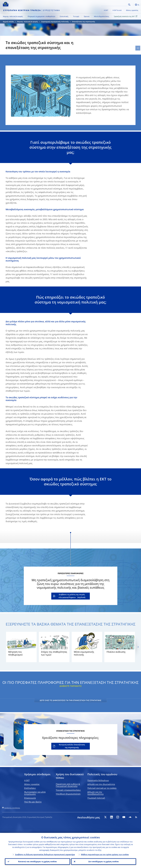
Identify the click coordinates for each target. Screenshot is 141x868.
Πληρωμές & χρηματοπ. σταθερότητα (41, 16)
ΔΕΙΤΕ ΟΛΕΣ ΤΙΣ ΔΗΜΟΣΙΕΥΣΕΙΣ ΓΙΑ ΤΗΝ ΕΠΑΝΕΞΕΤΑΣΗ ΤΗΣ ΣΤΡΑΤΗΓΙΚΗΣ (70, 700)
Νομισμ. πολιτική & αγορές (13, 16)
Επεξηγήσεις (30, 788)
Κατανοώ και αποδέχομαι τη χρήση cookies (37, 862)
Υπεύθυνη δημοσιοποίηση (68, 794)
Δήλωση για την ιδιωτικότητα (101, 784)
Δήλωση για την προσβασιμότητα (95, 793)
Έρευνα (87, 16)
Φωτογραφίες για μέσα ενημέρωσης (35, 793)
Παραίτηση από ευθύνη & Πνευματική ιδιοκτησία (68, 785)
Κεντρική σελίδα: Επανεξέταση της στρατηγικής (72, 746)
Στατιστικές (64, 16)
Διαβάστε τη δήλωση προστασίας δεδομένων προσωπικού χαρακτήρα (45, 854)
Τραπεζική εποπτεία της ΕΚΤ (126, 16)
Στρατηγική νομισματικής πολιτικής (55, 22)
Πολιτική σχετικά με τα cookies (102, 788)
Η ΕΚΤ (106, 10)
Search (129, 5)
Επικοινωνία (30, 798)
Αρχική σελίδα (8, 22)
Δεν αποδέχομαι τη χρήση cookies (104, 862)
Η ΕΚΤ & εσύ (117, 10)
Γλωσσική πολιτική (96, 798)
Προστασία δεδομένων (98, 780)
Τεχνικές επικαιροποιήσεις (68, 790)
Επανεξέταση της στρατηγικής (84, 22)
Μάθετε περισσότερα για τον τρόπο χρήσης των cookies (105, 854)
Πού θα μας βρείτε (33, 802)
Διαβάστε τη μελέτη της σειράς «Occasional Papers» (72, 596)
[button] (133, 5)
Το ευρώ (76, 16)
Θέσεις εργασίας (132, 10)
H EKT (27, 780)
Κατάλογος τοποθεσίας (12, 808)
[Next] (138, 647)
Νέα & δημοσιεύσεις (102, 16)
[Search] (116, 4)
